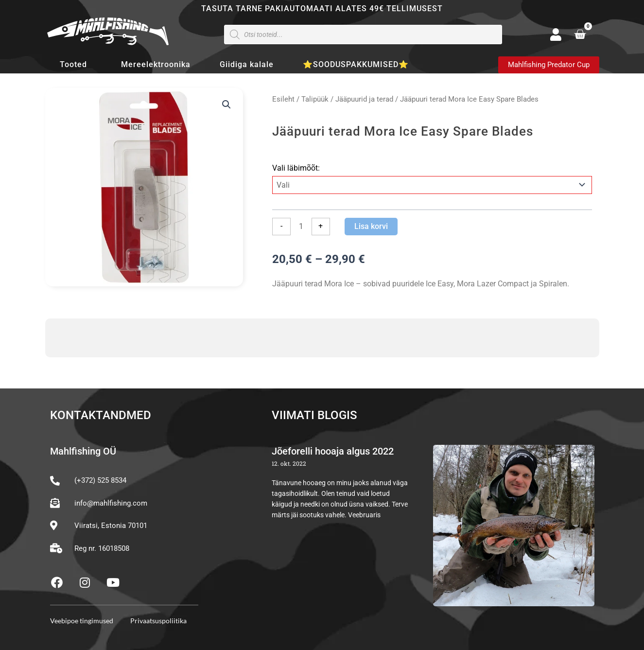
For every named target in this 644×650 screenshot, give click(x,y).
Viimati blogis (314, 415)
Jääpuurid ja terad (364, 99)
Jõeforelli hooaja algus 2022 (333, 451)
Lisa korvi (371, 226)
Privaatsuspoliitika (158, 621)
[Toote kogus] (301, 227)
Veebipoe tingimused (82, 621)
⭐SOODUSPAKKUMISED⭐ (356, 64)
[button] (226, 105)
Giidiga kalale (247, 64)
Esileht (283, 99)
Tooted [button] (76, 65)
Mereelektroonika (156, 64)
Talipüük (315, 99)
